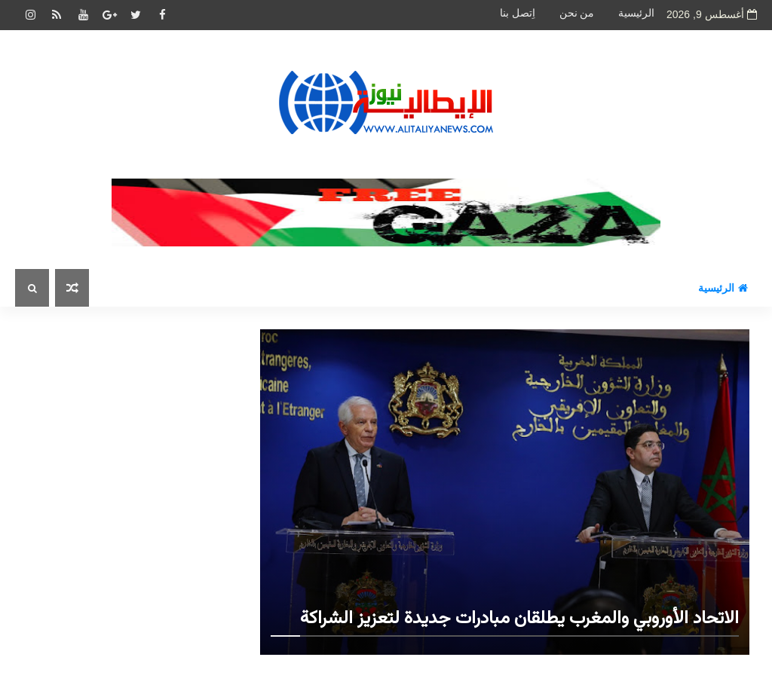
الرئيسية (636, 13)
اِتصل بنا (518, 13)
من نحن (577, 13)
